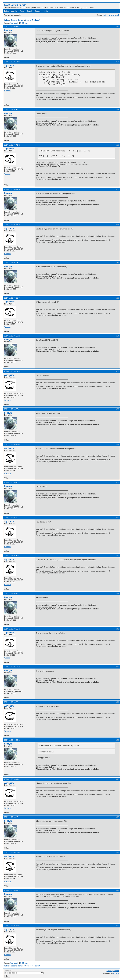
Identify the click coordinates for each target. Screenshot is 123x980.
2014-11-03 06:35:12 (12, 629)
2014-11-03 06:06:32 (12, 409)
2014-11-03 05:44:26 (12, 225)
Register (38, 11)
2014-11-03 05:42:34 (12, 189)
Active (105, 15)
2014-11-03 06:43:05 (12, 852)
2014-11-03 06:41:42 (12, 779)
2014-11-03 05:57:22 (12, 336)
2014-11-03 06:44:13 (12, 890)
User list (14, 11)
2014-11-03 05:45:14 (12, 263)
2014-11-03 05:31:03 (12, 62)
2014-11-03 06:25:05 (12, 444)
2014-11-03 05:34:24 (12, 110)
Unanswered (114, 15)
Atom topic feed (113, 971)
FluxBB (116, 973)
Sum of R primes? (33, 20)
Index (6, 11)
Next (27, 23)
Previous (13, 23)
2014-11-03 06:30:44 (12, 518)
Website (7, 91)
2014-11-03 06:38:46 (12, 702)
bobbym (8, 30)
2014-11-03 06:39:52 (12, 740)
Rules (22, 11)
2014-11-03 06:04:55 (12, 371)
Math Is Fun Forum (15, 5)
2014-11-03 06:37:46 (12, 667)
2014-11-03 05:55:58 (12, 298)
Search (29, 11)
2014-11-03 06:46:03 (12, 926)
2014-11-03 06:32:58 (12, 556)
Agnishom (9, 66)
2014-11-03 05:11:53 (12, 26)
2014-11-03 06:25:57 (12, 482)
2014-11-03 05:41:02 (12, 145)
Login (46, 11)
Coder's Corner (17, 20)
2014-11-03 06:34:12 (12, 594)
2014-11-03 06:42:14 (12, 817)
